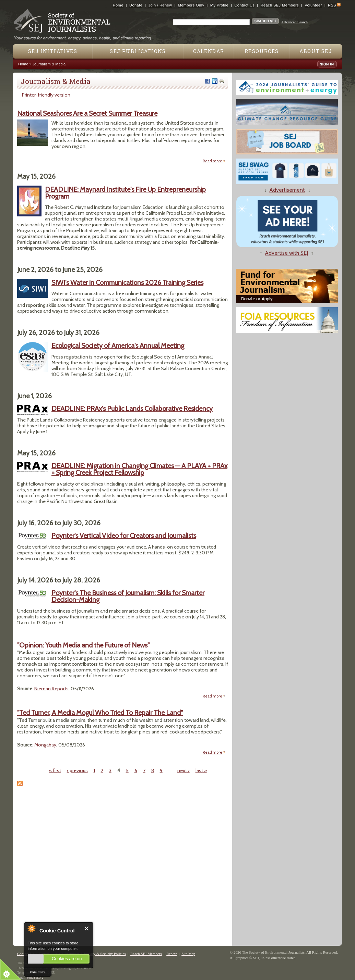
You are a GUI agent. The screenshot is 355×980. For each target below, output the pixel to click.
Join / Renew (160, 5)
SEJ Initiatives (53, 51)
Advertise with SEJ (286, 253)
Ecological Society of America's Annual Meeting (118, 345)
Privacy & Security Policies (105, 954)
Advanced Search (294, 22)
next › (184, 770)
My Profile (219, 5)
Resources (262, 51)
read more (38, 971)
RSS (332, 5)
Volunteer (313, 5)
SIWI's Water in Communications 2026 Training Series (127, 282)
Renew (172, 954)
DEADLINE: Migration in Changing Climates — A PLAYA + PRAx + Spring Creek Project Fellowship (139, 469)
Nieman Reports (51, 689)
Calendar (209, 51)
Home (118, 5)
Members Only (191, 5)
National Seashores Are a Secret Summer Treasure (87, 113)
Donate (136, 5)
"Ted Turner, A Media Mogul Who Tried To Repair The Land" (100, 713)
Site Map (188, 954)
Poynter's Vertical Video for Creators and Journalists (124, 536)
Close (87, 928)
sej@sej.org (35, 977)
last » (201, 770)
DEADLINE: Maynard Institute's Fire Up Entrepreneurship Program (125, 193)
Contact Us (244, 5)
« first (55, 770)
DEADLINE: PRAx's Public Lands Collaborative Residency (132, 409)
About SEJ (316, 51)
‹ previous (77, 770)
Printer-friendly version (46, 95)
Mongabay (45, 745)
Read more (214, 161)
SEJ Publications (138, 51)
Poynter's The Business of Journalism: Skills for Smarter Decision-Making (128, 596)
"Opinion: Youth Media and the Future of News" (83, 645)
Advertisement (287, 190)
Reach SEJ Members (280, 5)
